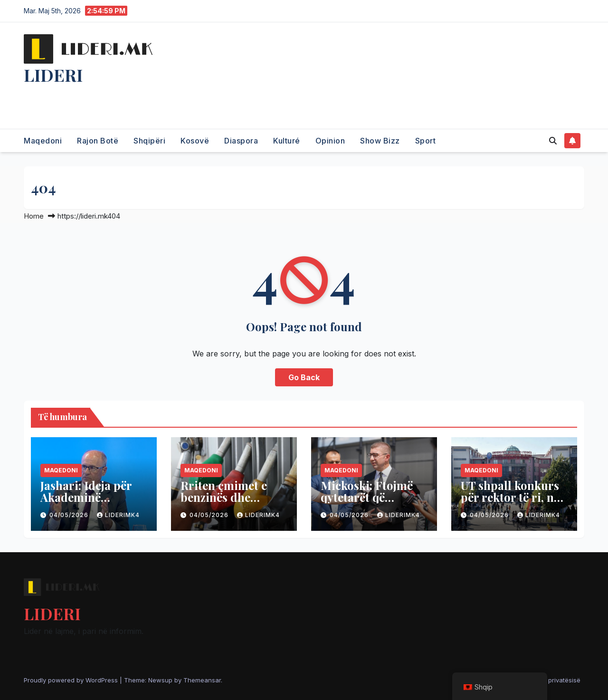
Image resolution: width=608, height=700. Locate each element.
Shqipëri (149, 141)
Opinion (330, 141)
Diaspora (241, 141)
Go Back (304, 377)
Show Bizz (380, 141)
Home (34, 216)
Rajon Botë (98, 141)
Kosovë (195, 141)
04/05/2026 (70, 515)
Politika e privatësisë (550, 680)
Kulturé (287, 141)
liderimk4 (118, 515)
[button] (553, 141)
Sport (426, 141)
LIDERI (53, 75)
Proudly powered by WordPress (72, 680)
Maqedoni (43, 141)
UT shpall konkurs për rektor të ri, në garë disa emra (510, 497)
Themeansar (202, 680)
